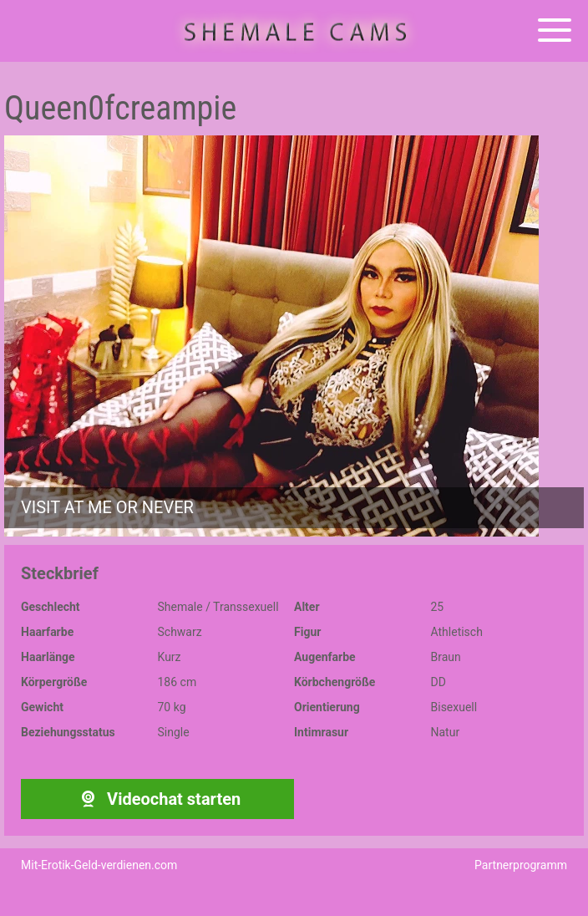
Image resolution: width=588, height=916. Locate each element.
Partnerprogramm (521, 865)
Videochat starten (157, 799)
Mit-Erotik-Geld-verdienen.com (99, 865)
